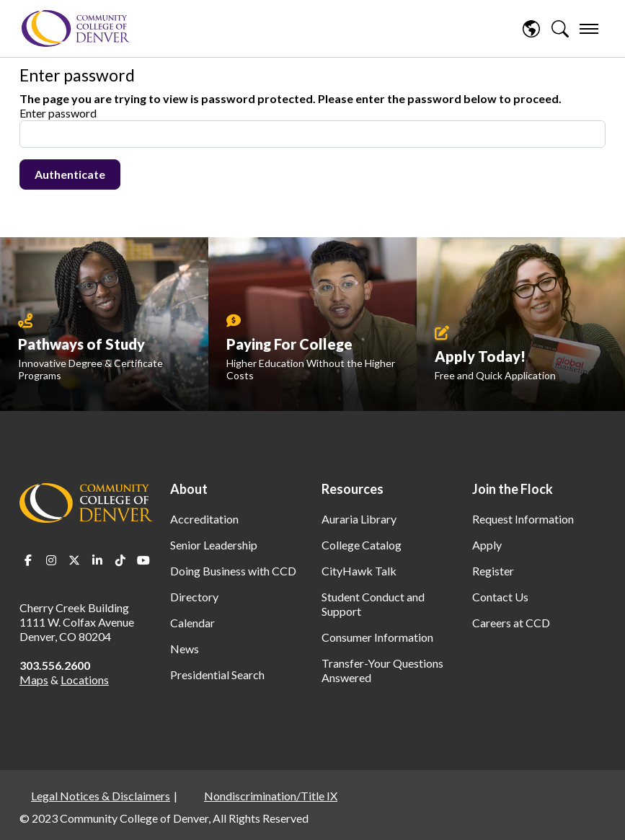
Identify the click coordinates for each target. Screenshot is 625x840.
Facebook (28, 560)
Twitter (74, 560)
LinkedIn (97, 560)
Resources (353, 489)
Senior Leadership (214, 545)
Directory (194, 597)
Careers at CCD (511, 623)
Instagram (51, 560)
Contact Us (500, 597)
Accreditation (204, 519)
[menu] (589, 29)
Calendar (192, 623)
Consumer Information (377, 637)
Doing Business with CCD (233, 571)
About (189, 489)
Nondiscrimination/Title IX (271, 796)
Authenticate (70, 174)
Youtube (143, 560)
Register (493, 571)
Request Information (523, 519)
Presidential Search (217, 675)
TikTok (120, 560)
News (185, 649)
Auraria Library (359, 519)
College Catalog (362, 545)
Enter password (58, 113)
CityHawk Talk (359, 571)
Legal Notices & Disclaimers (101, 796)
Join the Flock (513, 489)
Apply (487, 545)
